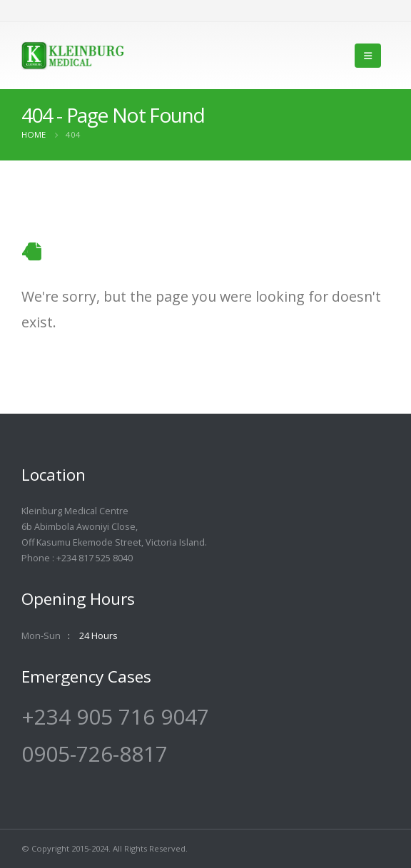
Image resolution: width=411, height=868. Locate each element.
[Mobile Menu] (368, 56)
